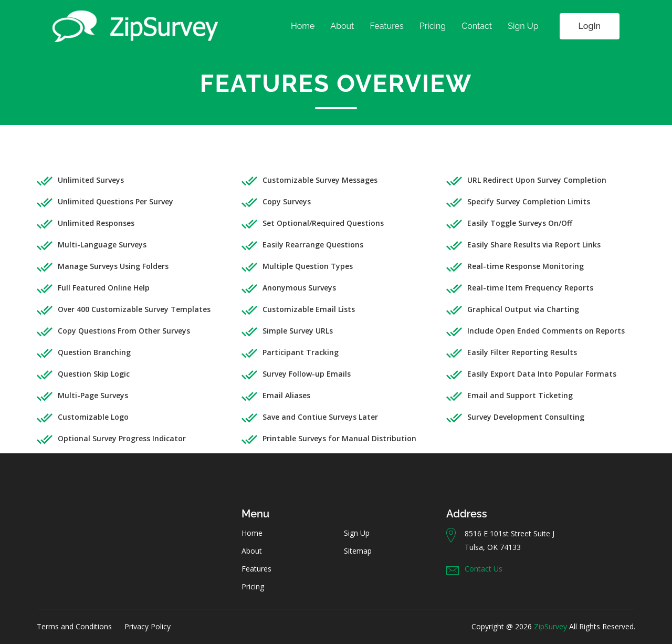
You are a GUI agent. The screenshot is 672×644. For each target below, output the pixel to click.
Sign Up (523, 26)
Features (386, 26)
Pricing (433, 26)
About (342, 26)
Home (303, 26)
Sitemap (358, 551)
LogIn (590, 26)
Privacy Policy (148, 626)
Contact (477, 26)
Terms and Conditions (74, 626)
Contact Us (484, 569)
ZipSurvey (550, 626)
